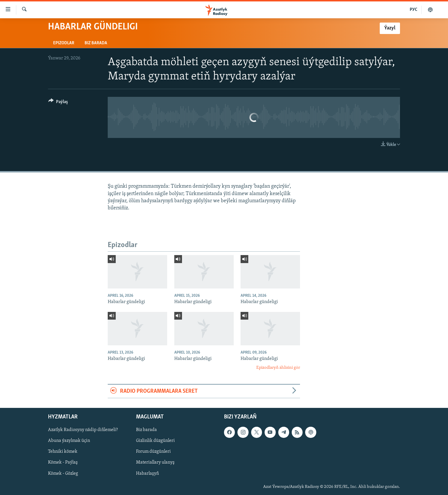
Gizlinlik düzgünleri (155, 441)
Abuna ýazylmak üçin (69, 441)
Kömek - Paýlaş (63, 463)
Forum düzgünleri (153, 452)
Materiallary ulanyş (155, 463)
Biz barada (96, 43)
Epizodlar (64, 43)
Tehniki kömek (63, 452)
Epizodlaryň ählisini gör (278, 368)
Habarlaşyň (147, 474)
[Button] (58, 103)
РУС (414, 10)
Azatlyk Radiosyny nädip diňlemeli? (83, 430)
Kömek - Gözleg (63, 474)
